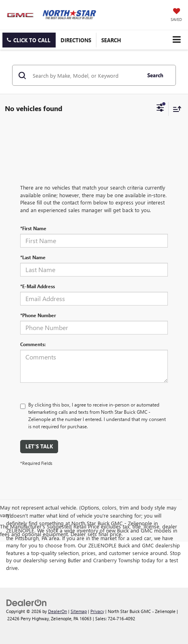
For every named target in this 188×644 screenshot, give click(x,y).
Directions (76, 40)
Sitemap (79, 611)
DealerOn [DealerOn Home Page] (57, 611)
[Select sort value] (175, 109)
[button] (29, 40)
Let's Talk (39, 446)
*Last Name (33, 257)
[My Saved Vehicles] (176, 15)
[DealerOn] (27, 602)
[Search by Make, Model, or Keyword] (86, 75)
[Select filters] (160, 109)
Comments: (33, 344)
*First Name (33, 228)
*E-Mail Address (38, 286)
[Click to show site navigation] (177, 40)
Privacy (97, 611)
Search (155, 75)
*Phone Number (38, 315)
